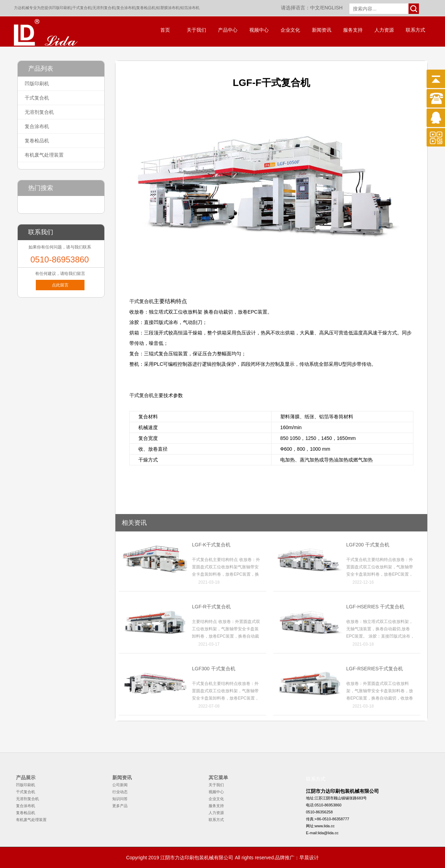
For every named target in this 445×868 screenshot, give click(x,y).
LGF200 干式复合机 (368, 545)
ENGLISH (332, 8)
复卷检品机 (146, 8)
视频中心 (259, 30)
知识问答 (120, 799)
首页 (165, 30)
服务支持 (353, 30)
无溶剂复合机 (104, 8)
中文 (315, 8)
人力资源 (384, 30)
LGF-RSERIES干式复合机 (375, 669)
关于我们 (196, 30)
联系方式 (415, 30)
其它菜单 (218, 778)
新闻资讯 (322, 30)
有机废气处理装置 (44, 155)
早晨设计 (309, 858)
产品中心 (228, 30)
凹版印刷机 (62, 8)
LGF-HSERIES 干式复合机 (375, 607)
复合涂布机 (126, 8)
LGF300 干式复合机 (213, 669)
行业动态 (120, 792)
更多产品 (120, 806)
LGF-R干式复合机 (211, 607)
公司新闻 (120, 785)
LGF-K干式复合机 (211, 545)
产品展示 (26, 778)
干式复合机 (82, 8)
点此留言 (60, 285)
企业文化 (290, 30)
